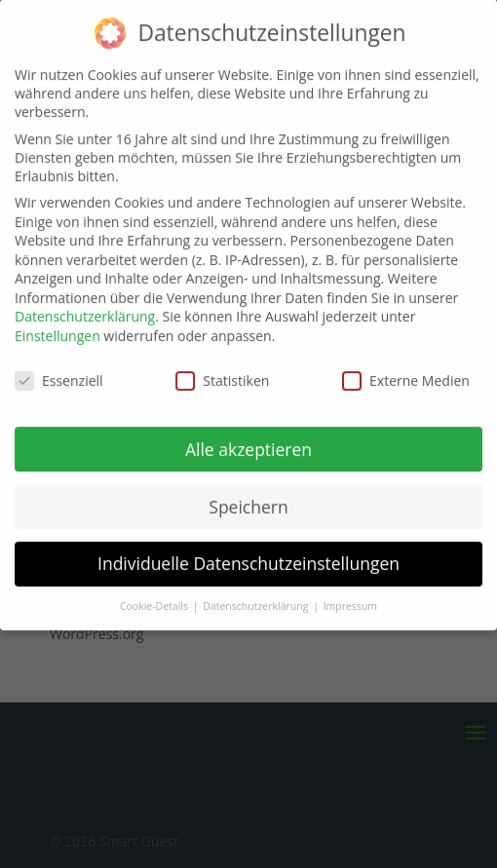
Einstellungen (57, 326)
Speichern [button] (248, 497)
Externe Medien (406, 371)
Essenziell (59, 371)
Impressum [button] (350, 597)
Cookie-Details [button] (155, 597)
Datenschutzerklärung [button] (257, 597)
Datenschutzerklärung (85, 307)
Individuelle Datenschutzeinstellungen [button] (248, 554)
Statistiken (222, 371)
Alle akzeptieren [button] (248, 439)
